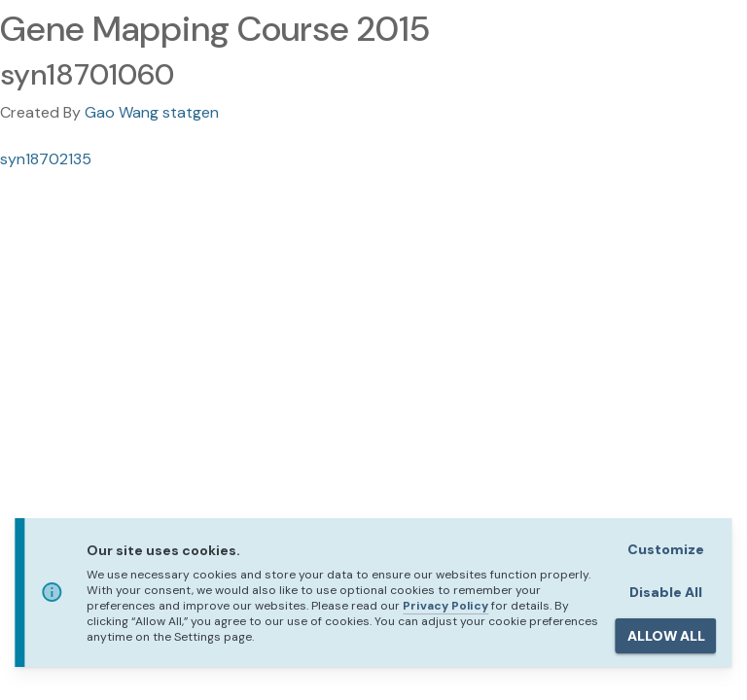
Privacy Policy (445, 606)
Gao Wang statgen (152, 112)
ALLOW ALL (666, 636)
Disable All (666, 592)
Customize (666, 549)
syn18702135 (46, 159)
